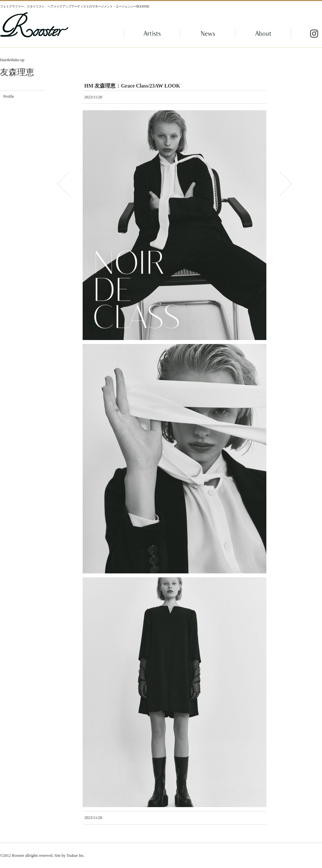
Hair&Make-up (12, 60)
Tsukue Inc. (76, 855)
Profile (9, 96)
